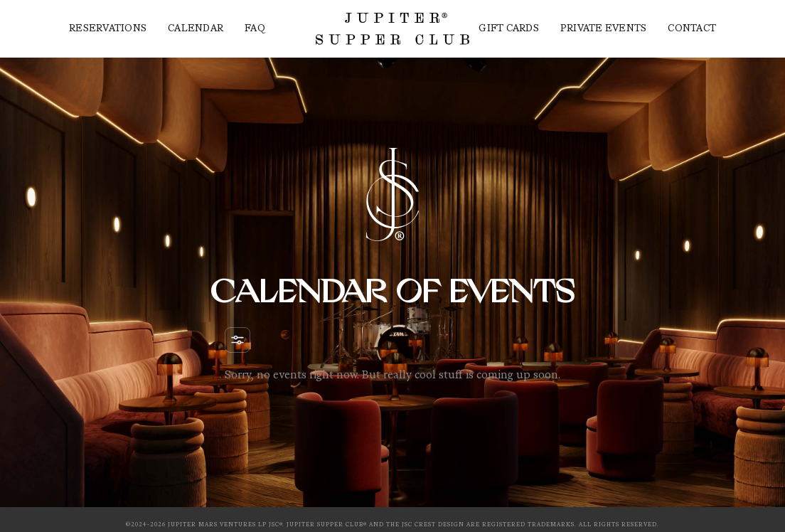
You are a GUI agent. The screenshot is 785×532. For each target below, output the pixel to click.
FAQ (255, 29)
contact (692, 29)
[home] (392, 29)
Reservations (108, 29)
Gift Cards (509, 29)
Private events (604, 29)
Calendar (196, 29)
